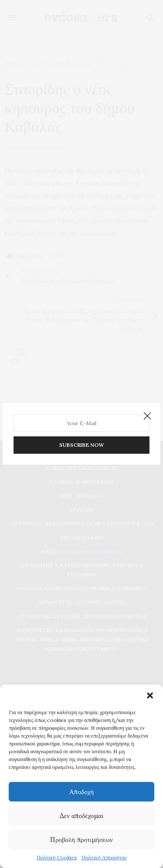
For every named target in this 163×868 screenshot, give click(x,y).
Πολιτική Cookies (57, 857)
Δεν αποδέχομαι (81, 816)
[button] (150, 695)
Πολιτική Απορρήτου (104, 857)
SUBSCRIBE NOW (81, 443)
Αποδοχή (81, 792)
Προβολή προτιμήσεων (81, 840)
